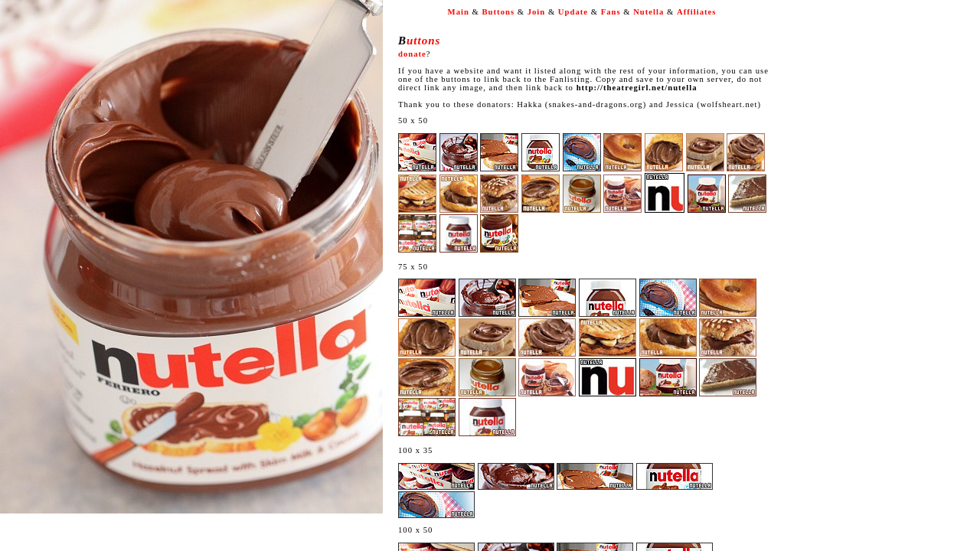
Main (459, 12)
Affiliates (696, 12)
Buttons (499, 12)
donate (412, 54)
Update (573, 12)
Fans (611, 12)
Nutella (648, 12)
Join (537, 12)
